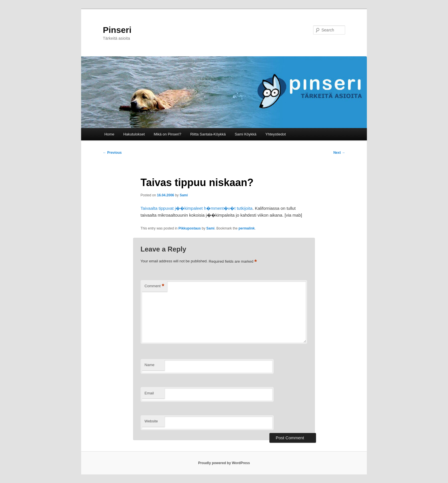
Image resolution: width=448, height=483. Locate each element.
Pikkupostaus (190, 228)
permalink (247, 228)
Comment (154, 286)
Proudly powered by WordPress (224, 463)
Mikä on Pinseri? (167, 134)
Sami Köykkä (245, 134)
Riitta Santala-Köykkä (208, 134)
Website (151, 421)
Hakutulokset (134, 134)
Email (149, 393)
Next (339, 153)
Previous (112, 153)
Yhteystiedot (276, 134)
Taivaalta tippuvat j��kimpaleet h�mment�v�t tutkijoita (197, 208)
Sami (184, 195)
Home (109, 134)
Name (150, 365)
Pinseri (117, 30)
